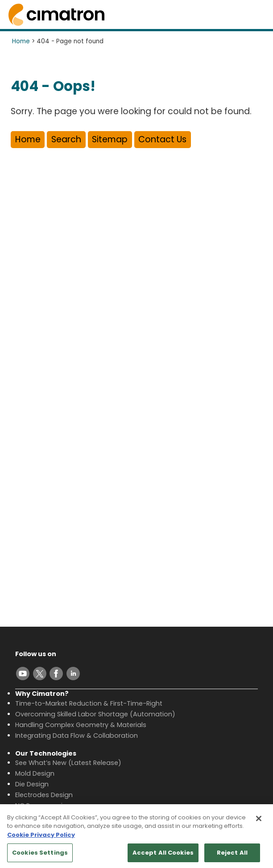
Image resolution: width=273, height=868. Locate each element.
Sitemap (110, 139)
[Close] (259, 823)
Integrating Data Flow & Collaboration (77, 736)
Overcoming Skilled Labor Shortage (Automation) (95, 714)
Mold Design (35, 773)
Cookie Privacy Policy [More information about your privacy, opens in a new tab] (41, 839)
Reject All (232, 857)
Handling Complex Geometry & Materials (81, 725)
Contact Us (162, 139)
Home (21, 41)
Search (66, 139)
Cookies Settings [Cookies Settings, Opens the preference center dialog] (40, 857)
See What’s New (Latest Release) (68, 763)
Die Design (32, 784)
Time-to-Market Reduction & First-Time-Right (89, 703)
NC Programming (43, 806)
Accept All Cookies (163, 857)
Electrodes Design (44, 795)
